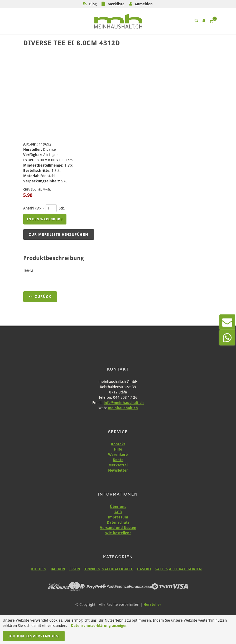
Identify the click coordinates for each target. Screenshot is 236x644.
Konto (118, 460)
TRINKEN (92, 569)
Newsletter (118, 470)
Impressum (118, 517)
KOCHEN (39, 569)
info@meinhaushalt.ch (124, 403)
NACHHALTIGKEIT (117, 569)
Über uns (118, 507)
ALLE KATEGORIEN (185, 569)
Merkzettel (118, 465)
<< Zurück (40, 297)
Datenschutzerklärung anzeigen (99, 626)
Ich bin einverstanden (34, 636)
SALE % (162, 569)
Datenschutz (118, 522)
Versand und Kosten (118, 528)
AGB (118, 512)
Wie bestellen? (118, 533)
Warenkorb (118, 455)
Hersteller (152, 605)
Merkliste (116, 4)
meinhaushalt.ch (123, 408)
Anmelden (144, 4)
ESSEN (75, 569)
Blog (93, 4)
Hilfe (118, 449)
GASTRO (144, 569)
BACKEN (58, 569)
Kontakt (118, 444)
